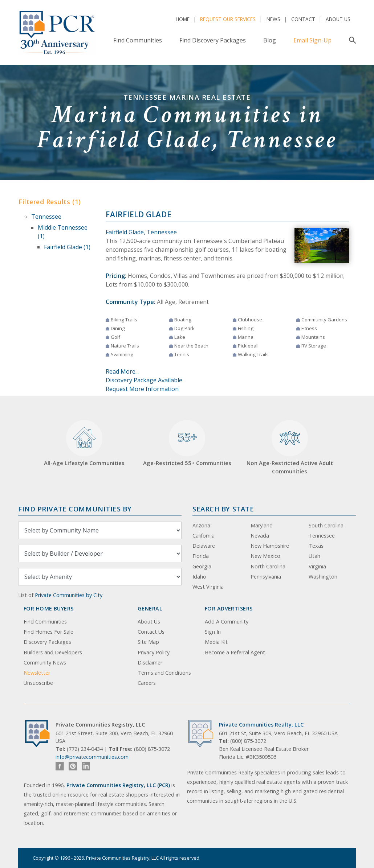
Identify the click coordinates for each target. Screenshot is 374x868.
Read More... (122, 371)
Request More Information (142, 389)
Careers (147, 683)
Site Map (148, 642)
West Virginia (208, 587)
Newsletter (37, 673)
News (273, 19)
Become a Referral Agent (235, 652)
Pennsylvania (266, 577)
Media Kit (216, 642)
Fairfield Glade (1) (67, 247)
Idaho (199, 577)
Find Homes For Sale (48, 632)
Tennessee (46, 217)
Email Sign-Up (312, 40)
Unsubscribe (38, 683)
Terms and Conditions (164, 673)
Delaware (204, 546)
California (204, 536)
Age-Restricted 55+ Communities (187, 443)
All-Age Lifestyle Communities (84, 443)
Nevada (260, 536)
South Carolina (326, 525)
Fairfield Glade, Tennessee (141, 232)
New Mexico (265, 556)
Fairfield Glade (139, 214)
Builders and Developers (53, 652)
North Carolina (268, 566)
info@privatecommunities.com (92, 757)
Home (183, 19)
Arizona (201, 525)
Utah (314, 556)
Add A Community (227, 622)
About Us (338, 19)
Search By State (223, 509)
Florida (201, 556)
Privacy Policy (154, 652)
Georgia (202, 566)
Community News (45, 663)
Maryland (262, 525)
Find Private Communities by (75, 509)
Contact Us (151, 632)
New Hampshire (270, 546)
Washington (323, 577)
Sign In (213, 632)
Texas (316, 546)
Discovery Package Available (144, 380)
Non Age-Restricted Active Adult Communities (290, 447)
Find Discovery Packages (213, 40)
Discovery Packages (47, 642)
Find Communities (138, 40)
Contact (303, 19)
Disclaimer (150, 663)
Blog (270, 40)
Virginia (317, 566)
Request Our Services (228, 19)
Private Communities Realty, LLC (261, 725)
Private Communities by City (69, 595)
